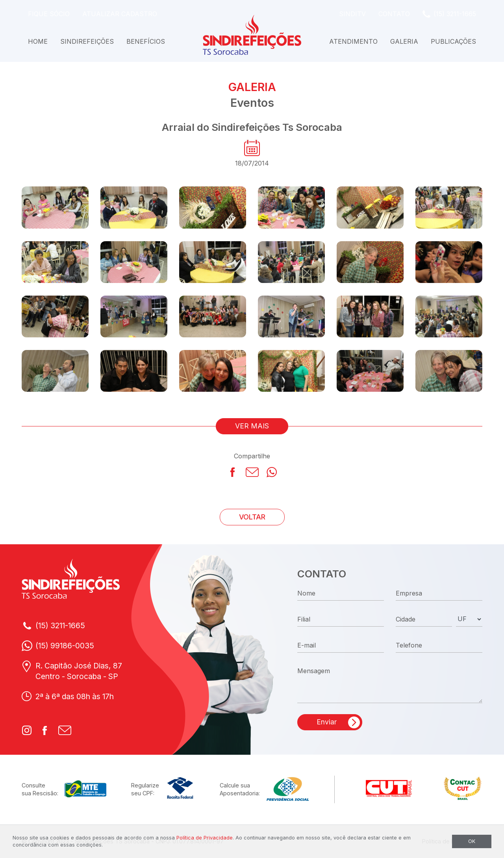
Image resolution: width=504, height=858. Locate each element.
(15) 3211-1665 (455, 14)
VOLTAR (252, 517)
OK (472, 841)
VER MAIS (252, 426)
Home (38, 41)
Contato (394, 14)
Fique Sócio (49, 14)
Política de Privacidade (205, 838)
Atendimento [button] (353, 41)
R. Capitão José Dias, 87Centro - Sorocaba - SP (79, 671)
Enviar (327, 722)
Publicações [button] (453, 41)
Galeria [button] (404, 41)
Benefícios (146, 41)
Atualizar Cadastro (120, 14)
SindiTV (352, 14)
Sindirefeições (87, 41)
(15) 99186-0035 (65, 646)
